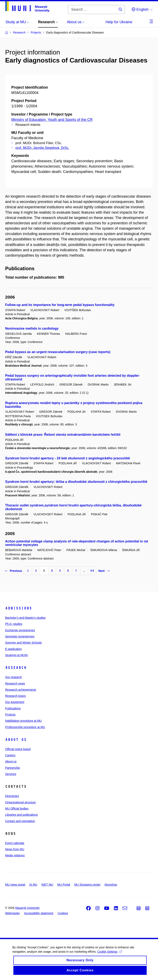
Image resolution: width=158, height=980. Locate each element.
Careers (10, 755)
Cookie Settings (110, 955)
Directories (12, 796)
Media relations (15, 855)
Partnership (13, 768)
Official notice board (18, 749)
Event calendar (15, 843)
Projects (10, 715)
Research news (15, 683)
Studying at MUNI (16, 655)
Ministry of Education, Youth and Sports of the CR (52, 120)
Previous (14, 571)
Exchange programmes (20, 630)
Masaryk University (27, 908)
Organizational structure (20, 802)
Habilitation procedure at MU (23, 721)
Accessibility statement (39, 913)
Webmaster (12, 913)
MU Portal (64, 885)
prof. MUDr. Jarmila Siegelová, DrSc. (42, 148)
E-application (13, 649)
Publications (13, 708)
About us (16, 740)
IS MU (33, 885)
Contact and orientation (20, 821)
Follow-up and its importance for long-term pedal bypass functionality (60, 305)
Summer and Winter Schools (23, 643)
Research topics (15, 696)
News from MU (15, 849)
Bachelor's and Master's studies (25, 618)
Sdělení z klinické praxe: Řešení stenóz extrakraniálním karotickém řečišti (63, 435)
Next (104, 571)
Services (11, 774)
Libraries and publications (21, 815)
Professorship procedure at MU (25, 727)
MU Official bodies (17, 809)
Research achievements (21, 690)
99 (92, 571)
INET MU (47, 885)
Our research (14, 677)
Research (16, 668)
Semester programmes (20, 636)
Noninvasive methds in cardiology (32, 328)
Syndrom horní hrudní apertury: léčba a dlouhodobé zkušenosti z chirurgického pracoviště (76, 482)
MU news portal (15, 885)
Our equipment (15, 702)
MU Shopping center (87, 885)
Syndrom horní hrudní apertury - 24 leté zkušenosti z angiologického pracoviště (67, 458)
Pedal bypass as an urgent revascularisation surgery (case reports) (58, 352)
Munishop (111, 885)
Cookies (63, 913)
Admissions (19, 608)
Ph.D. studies (14, 624)
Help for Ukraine (119, 22)
